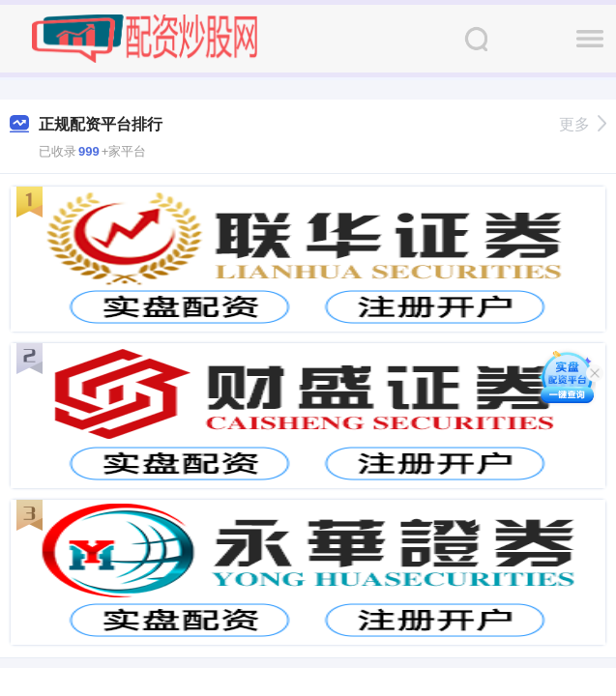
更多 (583, 124)
